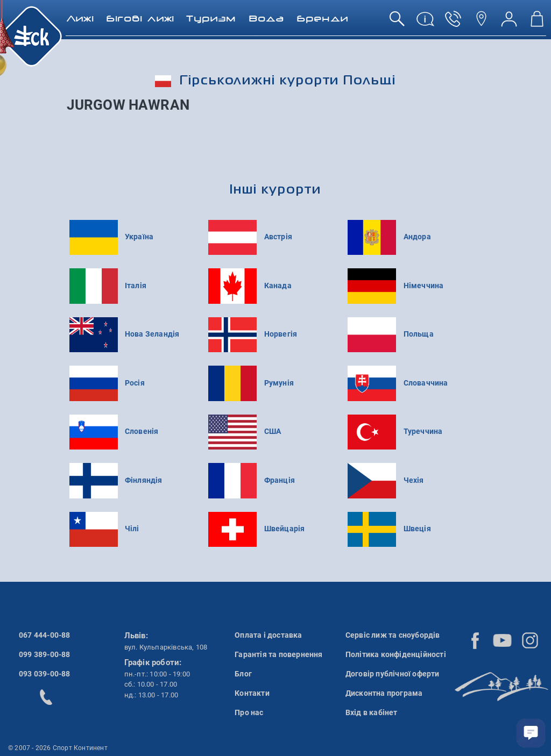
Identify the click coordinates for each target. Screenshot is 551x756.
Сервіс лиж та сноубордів (393, 635)
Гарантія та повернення (278, 654)
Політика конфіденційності (396, 654)
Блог (243, 674)
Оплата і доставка (268, 635)
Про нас (249, 712)
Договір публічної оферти (393, 674)
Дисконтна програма (384, 693)
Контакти (252, 693)
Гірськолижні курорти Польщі (275, 81)
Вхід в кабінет (372, 712)
